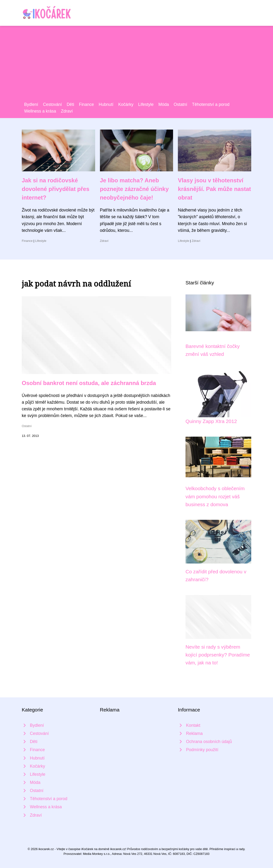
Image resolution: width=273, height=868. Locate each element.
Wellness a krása (40, 111)
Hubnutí (106, 104)
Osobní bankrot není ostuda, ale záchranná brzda (89, 383)
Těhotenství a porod (211, 104)
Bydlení (31, 104)
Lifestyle (146, 104)
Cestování (52, 104)
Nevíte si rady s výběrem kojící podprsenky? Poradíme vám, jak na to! (218, 655)
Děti (70, 104)
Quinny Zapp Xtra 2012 (211, 421)
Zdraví (67, 111)
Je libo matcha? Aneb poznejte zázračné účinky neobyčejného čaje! (134, 189)
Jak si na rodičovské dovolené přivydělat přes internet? (56, 189)
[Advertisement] (136, 65)
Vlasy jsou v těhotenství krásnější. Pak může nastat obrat (214, 189)
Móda (164, 104)
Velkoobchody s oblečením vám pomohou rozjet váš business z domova (215, 496)
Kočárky (126, 104)
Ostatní (181, 104)
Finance (86, 104)
